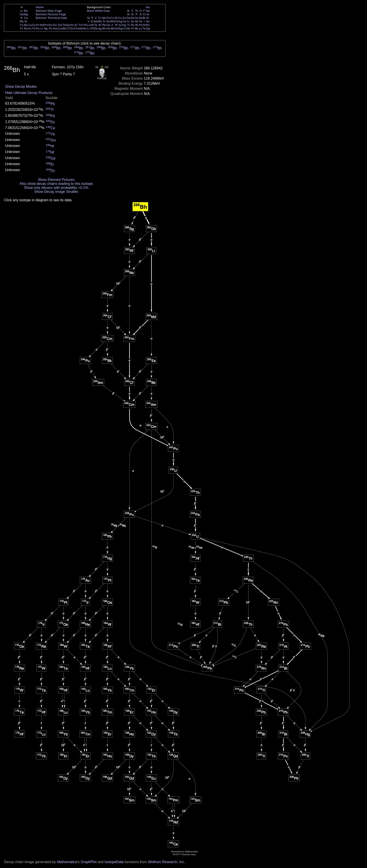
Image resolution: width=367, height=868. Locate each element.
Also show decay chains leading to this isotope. (57, 184)
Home (40, 7)
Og (148, 28)
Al (128, 14)
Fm (76, 28)
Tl (128, 25)
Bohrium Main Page (49, 11)
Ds (116, 28)
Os (108, 25)
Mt (112, 28)
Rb (22, 21)
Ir (112, 25)
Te (141, 21)
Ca (26, 18)
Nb (96, 21)
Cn (124, 28)
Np (46, 28)
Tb (64, 25)
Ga (128, 18)
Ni (116, 18)
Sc (89, 18)
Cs (22, 25)
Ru (108, 21)
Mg (26, 14)
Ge (132, 18)
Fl (132, 28)
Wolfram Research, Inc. (167, 862)
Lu (89, 25)
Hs (108, 28)
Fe (108, 18)
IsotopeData (114, 862)
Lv (141, 28)
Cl (144, 14)
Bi (137, 25)
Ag (120, 21)
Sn (132, 21)
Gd (60, 25)
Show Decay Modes (21, 87)
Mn (104, 18)
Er (76, 25)
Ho (72, 25)
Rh (112, 21)
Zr (92, 21)
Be (26, 11)
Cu (120, 18)
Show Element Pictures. (57, 180)
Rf (92, 28)
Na (22, 14)
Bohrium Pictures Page (51, 14)
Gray (107, 11)
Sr (26, 21)
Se (141, 18)
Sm (51, 25)
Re (104, 25)
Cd (124, 21)
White (99, 11)
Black (91, 11)
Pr (38, 25)
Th (34, 28)
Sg (100, 28)
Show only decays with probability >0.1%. (57, 188)
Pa (37, 28)
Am (55, 28)
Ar (148, 14)
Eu (55, 25)
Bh (104, 28)
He (148, 7)
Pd (116, 21)
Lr (89, 28)
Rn (148, 25)
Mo (100, 21)
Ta (96, 25)
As (137, 18)
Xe (148, 21)
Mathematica (67, 862)
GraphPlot (89, 862)
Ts (144, 28)
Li (22, 11)
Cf (68, 28)
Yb (85, 25)
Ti (92, 18)
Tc (104, 21)
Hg (124, 25)
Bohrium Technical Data (51, 18)
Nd (42, 25)
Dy (68, 25)
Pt (116, 25)
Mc (137, 28)
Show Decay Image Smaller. (57, 192)
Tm (80, 25)
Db (96, 28)
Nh (128, 28)
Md (81, 28)
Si (132, 14)
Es (72, 28)
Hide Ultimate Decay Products (29, 93)
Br (144, 18)
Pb (132, 25)
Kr (148, 18)
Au (120, 25)
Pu (50, 28)
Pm (46, 25)
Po (141, 25)
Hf (92, 25)
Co (112, 18)
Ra (26, 28)
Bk (64, 28)
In (128, 21)
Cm (60, 28)
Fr (22, 28)
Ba (26, 25)
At (144, 25)
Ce (34, 25)
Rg (120, 28)
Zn (124, 18)
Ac (30, 28)
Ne (148, 11)
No (85, 28)
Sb (137, 21)
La (30, 25)
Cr (100, 18)
